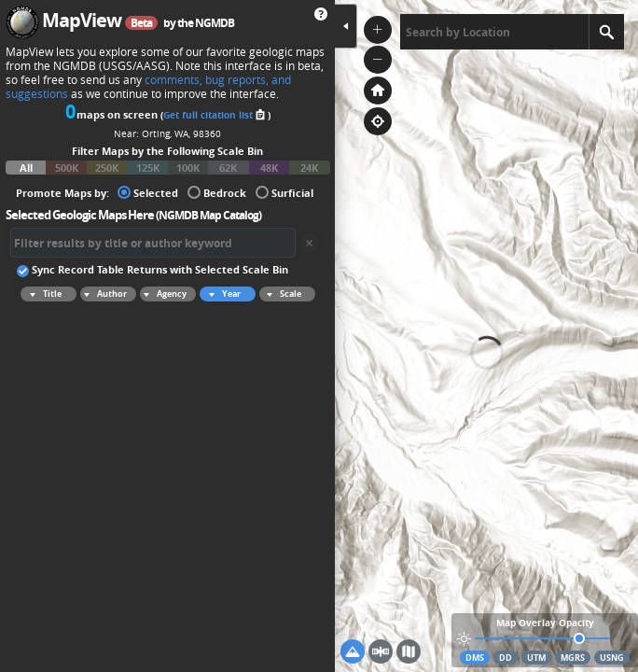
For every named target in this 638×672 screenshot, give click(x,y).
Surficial (284, 192)
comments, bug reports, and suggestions (148, 87)
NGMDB (215, 23)
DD (506, 658)
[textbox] (494, 32)
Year (222, 294)
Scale (281, 294)
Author (104, 294)
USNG (612, 658)
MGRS (573, 658)
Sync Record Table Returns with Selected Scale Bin (153, 269)
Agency (163, 294)
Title (43, 294)
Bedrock (217, 192)
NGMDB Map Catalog (208, 215)
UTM (536, 658)
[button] (378, 30)
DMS (475, 658)
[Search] (606, 32)
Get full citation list (215, 115)
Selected (148, 192)
